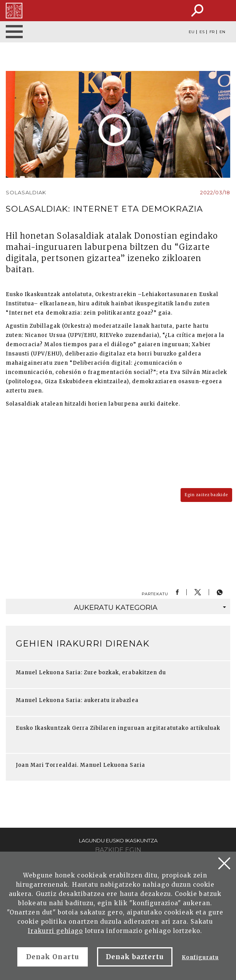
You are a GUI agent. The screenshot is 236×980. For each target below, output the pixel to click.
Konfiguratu (200, 957)
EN (222, 32)
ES (202, 32)
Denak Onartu (52, 957)
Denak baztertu (135, 957)
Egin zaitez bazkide (206, 495)
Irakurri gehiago (55, 931)
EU (192, 32)
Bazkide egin (118, 850)
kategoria (150, 608)
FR (212, 32)
